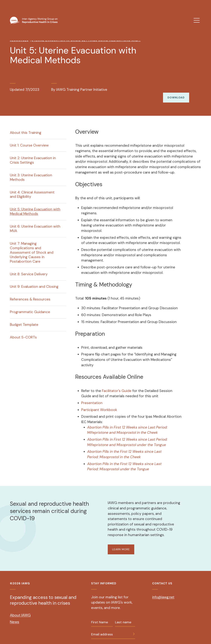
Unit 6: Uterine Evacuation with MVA (35, 223)
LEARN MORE (121, 544)
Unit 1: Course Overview (29, 140)
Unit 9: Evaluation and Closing (34, 281)
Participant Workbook (99, 404)
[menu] (197, 20)
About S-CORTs (23, 332)
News (15, 616)
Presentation (92, 397)
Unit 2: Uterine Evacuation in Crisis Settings (33, 155)
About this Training (26, 127)
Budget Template (24, 319)
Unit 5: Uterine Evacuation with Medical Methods (35, 206)
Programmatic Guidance (30, 307)
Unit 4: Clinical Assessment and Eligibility (32, 189)
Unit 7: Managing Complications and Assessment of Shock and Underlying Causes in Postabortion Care (32, 247)
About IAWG (20, 610)
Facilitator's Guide (117, 385)
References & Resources (30, 294)
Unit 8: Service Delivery (29, 269)
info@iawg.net (164, 592)
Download (176, 92)
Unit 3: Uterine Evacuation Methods (31, 172)
